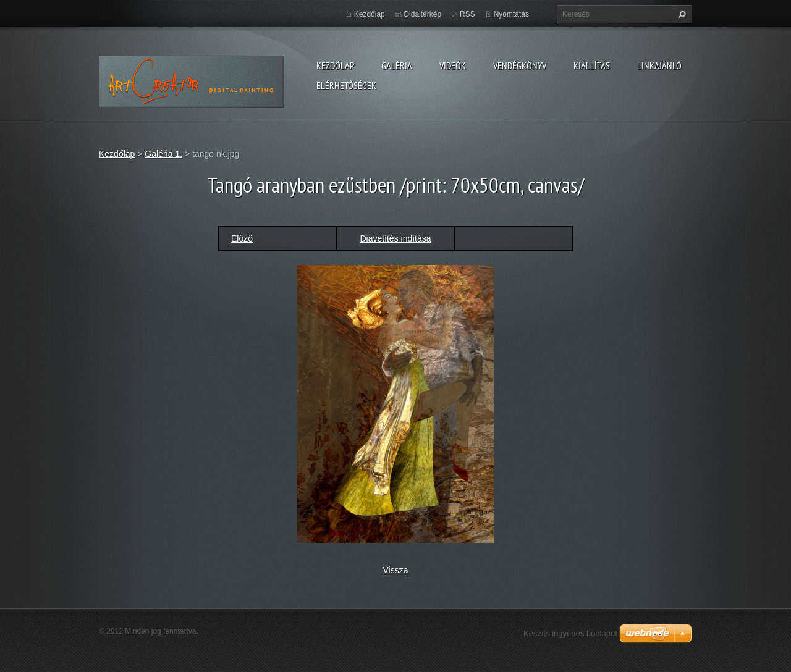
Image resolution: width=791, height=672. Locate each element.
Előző (242, 238)
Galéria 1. (163, 154)
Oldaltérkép (422, 14)
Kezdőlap (335, 65)
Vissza (396, 570)
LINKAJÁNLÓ (659, 65)
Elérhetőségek (346, 85)
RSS (467, 14)
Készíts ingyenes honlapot (570, 633)
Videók (453, 65)
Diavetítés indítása (395, 238)
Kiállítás (592, 65)
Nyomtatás (511, 14)
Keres (680, 14)
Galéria (397, 65)
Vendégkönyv (520, 65)
